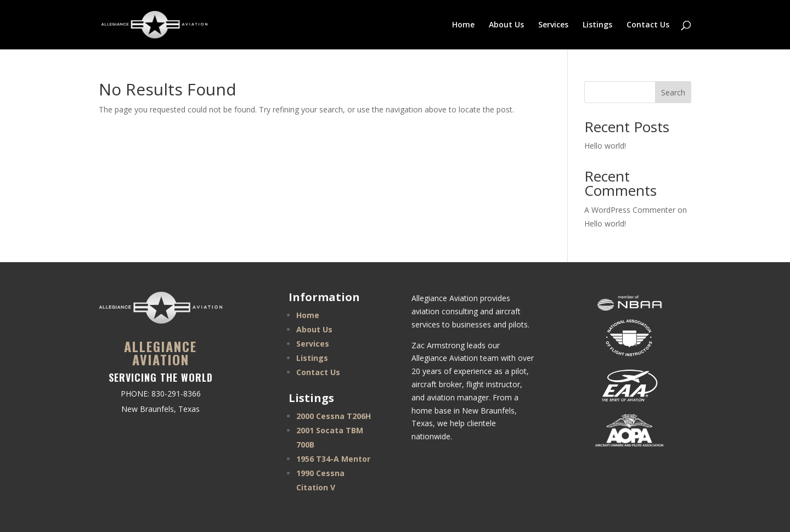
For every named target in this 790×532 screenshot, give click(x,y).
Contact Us (648, 25)
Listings (597, 25)
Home (463, 25)
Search (673, 92)
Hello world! (605, 146)
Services (553, 25)
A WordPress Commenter (630, 210)
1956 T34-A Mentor (333, 459)
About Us (506, 25)
